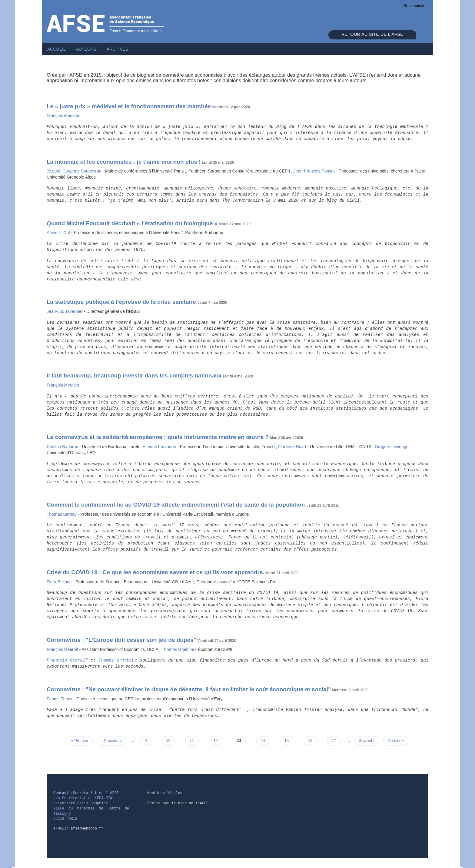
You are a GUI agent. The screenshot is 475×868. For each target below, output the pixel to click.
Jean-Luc (65, 311)
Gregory (392, 447)
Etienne (160, 447)
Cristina (63, 447)
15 (289, 740)
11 (194, 740)
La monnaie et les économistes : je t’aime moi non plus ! (124, 162)
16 (312, 740)
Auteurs (86, 49)
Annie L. (59, 233)
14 (265, 740)
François (63, 116)
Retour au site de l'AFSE (372, 34)
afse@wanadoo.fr (87, 829)
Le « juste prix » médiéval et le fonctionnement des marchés (129, 106)
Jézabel (75, 171)
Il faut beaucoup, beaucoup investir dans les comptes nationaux (134, 375)
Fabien (60, 699)
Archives (118, 49)
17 (336, 740)
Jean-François (315, 171)
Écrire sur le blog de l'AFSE (178, 803)
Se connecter (415, 6)
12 (218, 740)
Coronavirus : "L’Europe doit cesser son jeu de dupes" (121, 640)
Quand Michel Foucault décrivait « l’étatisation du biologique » (132, 223)
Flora (60, 582)
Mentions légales (165, 793)
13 (242, 740)
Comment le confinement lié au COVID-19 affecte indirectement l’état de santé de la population (177, 505)
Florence (293, 447)
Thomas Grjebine (118, 660)
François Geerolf (67, 660)
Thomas (62, 514)
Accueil (56, 49)
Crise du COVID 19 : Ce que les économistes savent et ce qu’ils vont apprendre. (155, 572)
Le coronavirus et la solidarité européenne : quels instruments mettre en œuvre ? (158, 437)
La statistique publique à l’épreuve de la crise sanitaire (122, 302)
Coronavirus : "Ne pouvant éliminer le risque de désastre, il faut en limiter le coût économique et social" (189, 689)
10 (170, 740)
